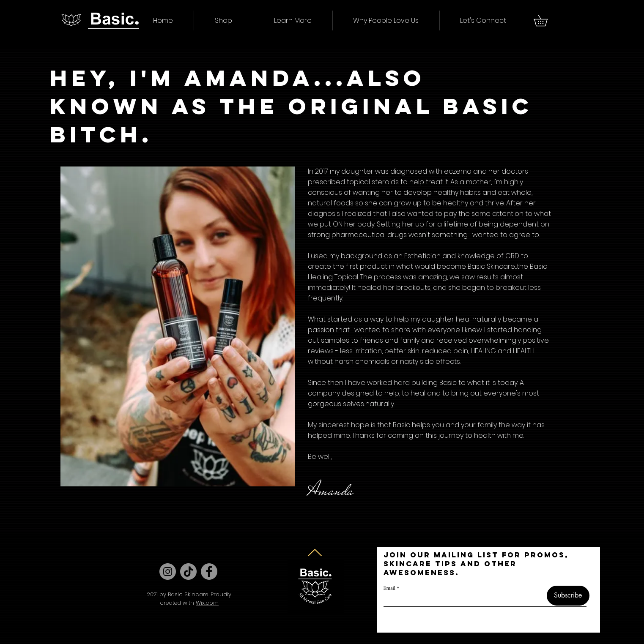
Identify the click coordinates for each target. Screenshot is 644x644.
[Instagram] (168, 572)
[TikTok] (188, 572)
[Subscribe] (568, 596)
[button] (223, 20)
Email (390, 588)
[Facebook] (209, 572)
